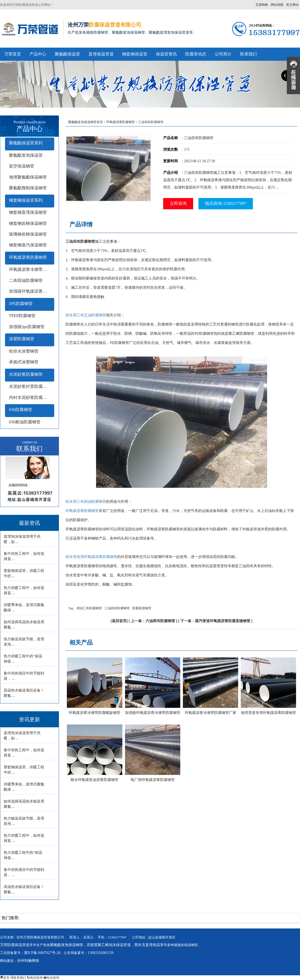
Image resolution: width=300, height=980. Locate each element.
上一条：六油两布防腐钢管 (153, 621)
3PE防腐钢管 (21, 304)
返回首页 (119, 621)
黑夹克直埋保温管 (149, 945)
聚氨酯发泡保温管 (26, 155)
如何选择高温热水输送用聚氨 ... (24, 625)
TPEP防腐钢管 (22, 316)
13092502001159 (100, 953)
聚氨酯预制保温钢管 (28, 188)
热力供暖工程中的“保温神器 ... (23, 659)
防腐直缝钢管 (142, 608)
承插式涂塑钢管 (24, 362)
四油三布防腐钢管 (89, 608)
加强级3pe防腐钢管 (27, 327)
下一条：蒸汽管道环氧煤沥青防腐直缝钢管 (215, 621)
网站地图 (277, 5)
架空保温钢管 (22, 166)
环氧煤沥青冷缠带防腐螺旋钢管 (94, 713)
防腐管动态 (196, 54)
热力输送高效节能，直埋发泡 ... (24, 642)
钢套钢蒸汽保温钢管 (28, 245)
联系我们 (248, 54)
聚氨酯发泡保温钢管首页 (86, 122)
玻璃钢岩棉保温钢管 (28, 234)
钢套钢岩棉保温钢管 (28, 223)
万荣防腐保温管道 (15, 945)
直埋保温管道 (101, 54)
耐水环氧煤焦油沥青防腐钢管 (94, 780)
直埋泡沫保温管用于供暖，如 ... (22, 539)
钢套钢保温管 (135, 54)
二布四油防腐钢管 (26, 280)
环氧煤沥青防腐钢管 (28, 257)
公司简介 (223, 54)
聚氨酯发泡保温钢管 (67, 945)
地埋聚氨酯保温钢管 (28, 177)
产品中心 (38, 54)
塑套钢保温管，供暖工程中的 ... (24, 573)
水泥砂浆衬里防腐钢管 (30, 386)
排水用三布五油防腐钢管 (86, 315)
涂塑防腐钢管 (22, 339)
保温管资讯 (166, 54)
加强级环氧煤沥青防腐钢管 (32, 291)
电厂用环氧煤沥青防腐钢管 (153, 780)
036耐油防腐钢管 (25, 422)
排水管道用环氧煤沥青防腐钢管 (91, 557)
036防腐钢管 (21, 410)
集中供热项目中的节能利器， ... (24, 676)
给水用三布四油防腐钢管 (86, 502)
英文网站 (292, 5)
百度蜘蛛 (262, 5)
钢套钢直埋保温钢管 (28, 212)
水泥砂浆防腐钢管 (26, 374)
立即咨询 (178, 203)
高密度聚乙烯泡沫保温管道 (109, 945)
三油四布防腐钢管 (117, 608)
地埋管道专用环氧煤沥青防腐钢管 (268, 713)
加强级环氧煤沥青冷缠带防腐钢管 (153, 713)
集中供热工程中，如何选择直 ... (24, 556)
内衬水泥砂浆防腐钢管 (30, 397)
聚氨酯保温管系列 (26, 143)
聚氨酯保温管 (67, 54)
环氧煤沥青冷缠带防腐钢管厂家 (211, 713)
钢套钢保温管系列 (26, 200)
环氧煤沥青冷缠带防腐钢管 (32, 269)
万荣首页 (13, 54)
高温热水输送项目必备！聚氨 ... (24, 693)
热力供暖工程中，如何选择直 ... (24, 590)
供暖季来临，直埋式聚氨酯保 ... (24, 608)
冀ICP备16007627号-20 (42, 953)
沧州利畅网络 (28, 961)
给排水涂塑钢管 (24, 351)
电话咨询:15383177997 (226, 203)
